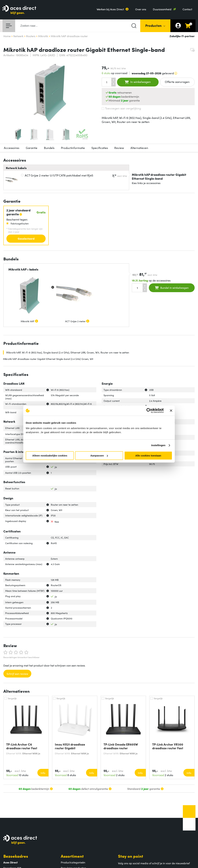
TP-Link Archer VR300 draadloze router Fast (168, 746)
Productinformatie (73, 148)
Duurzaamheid (162, 9)
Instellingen (158, 445)
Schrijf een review (17, 674)
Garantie (32, 148)
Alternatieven (139, 148)
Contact (187, 9)
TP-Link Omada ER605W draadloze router (121, 746)
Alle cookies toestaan (148, 456)
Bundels (49, 148)
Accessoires (12, 148)
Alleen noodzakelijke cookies (50, 456)
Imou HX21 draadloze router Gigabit (70, 746)
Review (119, 148)
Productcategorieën (73, 862)
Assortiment (72, 856)
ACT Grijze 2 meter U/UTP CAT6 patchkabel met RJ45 (59, 175)
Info (43, 773)
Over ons (141, 9)
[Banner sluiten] (171, 411)
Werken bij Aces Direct (110, 9)
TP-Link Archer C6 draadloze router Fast (22, 746)
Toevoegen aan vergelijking (121, 108)
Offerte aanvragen (177, 82)
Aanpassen (99, 456)
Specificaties (100, 148)
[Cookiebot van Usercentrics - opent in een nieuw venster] (149, 411)
